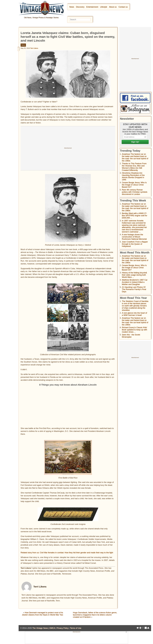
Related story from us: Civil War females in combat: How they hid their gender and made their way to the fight (67, 553)
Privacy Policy (62, 628)
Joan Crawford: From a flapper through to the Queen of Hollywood (135, 244)
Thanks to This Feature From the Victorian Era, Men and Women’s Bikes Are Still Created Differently (134, 167)
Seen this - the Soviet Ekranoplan (131, 336)
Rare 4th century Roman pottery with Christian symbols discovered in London (135, 192)
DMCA (52, 628)
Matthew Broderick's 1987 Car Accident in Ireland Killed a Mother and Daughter (135, 282)
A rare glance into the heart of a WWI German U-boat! (134, 314)
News (72, 7)
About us (113, 7)
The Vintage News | (41, 628)
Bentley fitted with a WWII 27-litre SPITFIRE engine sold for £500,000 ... (135, 216)
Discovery (80, 7)
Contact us (123, 7)
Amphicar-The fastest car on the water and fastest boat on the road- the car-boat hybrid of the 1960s (135, 157)
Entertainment (92, 7)
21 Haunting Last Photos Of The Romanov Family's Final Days (134, 289)
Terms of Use (76, 628)
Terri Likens (34, 48)
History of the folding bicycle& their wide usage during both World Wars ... (134, 275)
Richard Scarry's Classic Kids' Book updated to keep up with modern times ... (135, 330)
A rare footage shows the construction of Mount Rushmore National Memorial (134, 237)
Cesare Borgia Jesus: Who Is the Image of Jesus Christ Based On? (134, 185)
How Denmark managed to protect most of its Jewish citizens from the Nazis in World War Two (42, 614)
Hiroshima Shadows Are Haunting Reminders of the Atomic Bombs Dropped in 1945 (133, 176)
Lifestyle (104, 7)
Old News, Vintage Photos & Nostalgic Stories (41, 18)
